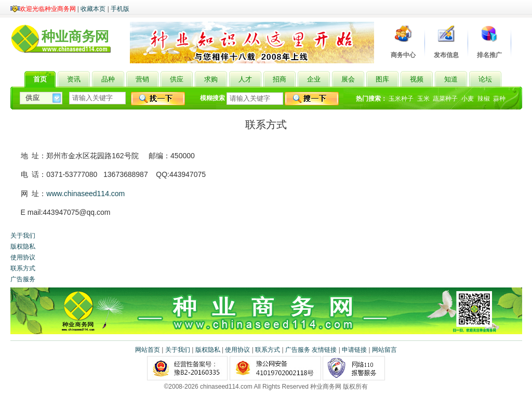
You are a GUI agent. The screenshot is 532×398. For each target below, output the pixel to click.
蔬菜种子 (445, 99)
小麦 (468, 99)
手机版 (120, 9)
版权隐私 (23, 246)
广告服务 (23, 279)
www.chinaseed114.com (85, 194)
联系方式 (23, 268)
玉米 (423, 99)
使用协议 (23, 257)
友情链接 (324, 350)
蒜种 (499, 99)
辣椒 (484, 99)
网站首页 (148, 350)
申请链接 (354, 350)
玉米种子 (401, 99)
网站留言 (384, 350)
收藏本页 (93, 9)
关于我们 (23, 236)
